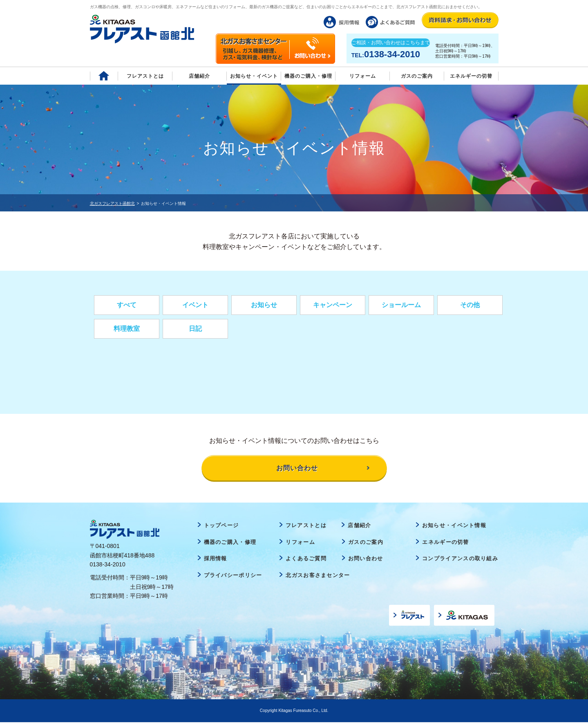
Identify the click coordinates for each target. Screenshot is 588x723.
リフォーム (363, 76)
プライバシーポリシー (233, 576)
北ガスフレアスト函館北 (112, 203)
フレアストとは (145, 76)
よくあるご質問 (306, 559)
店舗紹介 (199, 76)
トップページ (221, 526)
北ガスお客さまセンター (318, 576)
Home (104, 76)
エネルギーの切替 (471, 76)
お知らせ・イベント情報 (454, 526)
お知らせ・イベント (254, 76)
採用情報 (216, 559)
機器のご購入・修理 (308, 76)
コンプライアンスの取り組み (460, 559)
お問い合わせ (366, 559)
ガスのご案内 (366, 543)
